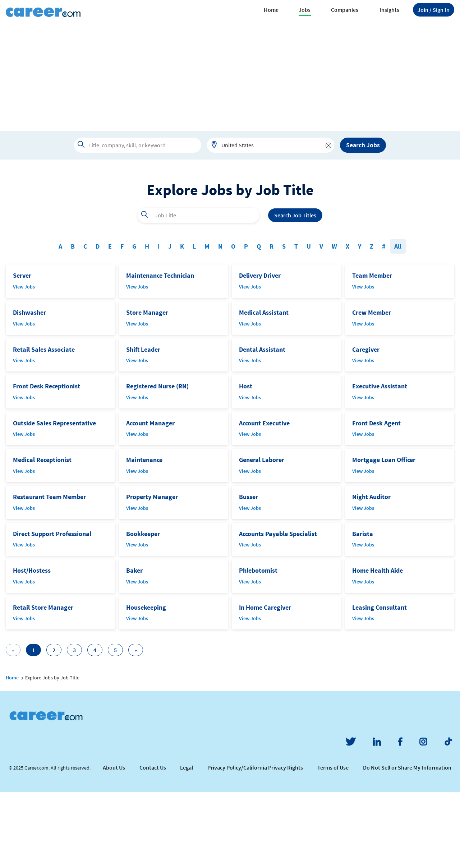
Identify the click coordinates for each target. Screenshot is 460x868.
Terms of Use (333, 844)
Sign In (434, 10)
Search (295, 291)
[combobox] (271, 145)
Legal (187, 844)
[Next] (136, 726)
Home (271, 10)
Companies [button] (345, 10)
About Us (114, 844)
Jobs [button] (305, 10)
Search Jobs (363, 145)
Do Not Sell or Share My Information (407, 844)
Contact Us (153, 844)
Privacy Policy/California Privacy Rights (255, 844)
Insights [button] (389, 10)
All (398, 322)
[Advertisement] (230, 77)
